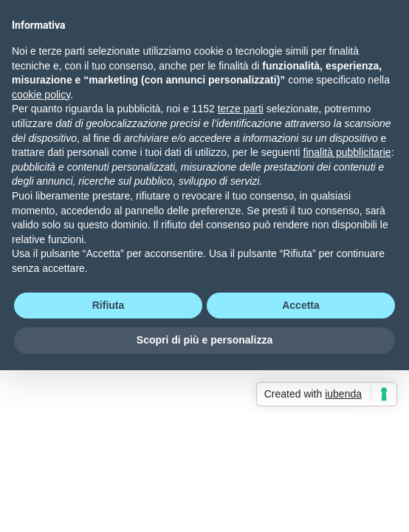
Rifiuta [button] (109, 305)
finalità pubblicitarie (347, 152)
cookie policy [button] (41, 95)
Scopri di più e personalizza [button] (205, 340)
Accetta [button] (301, 305)
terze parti (241, 109)
